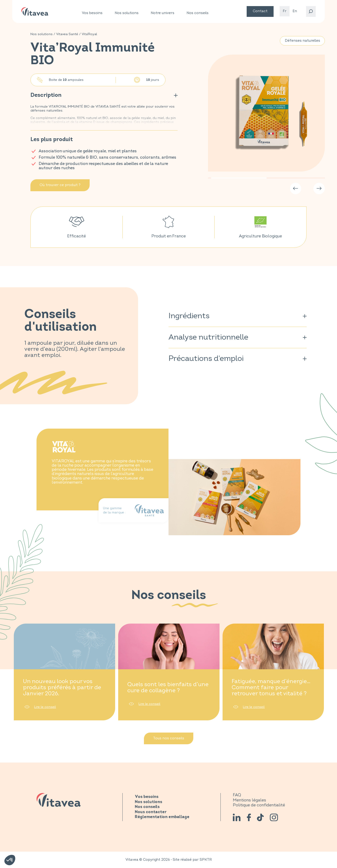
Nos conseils (198, 13)
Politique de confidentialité (259, 805)
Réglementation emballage (162, 817)
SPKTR (206, 860)
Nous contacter (151, 812)
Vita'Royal (89, 34)
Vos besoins (92, 13)
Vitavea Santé (67, 34)
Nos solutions (127, 13)
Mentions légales (249, 800)
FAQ (237, 795)
